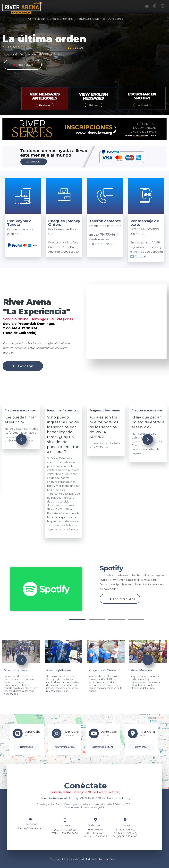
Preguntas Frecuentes (90, 19)
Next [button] (148, 439)
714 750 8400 (68, 830)
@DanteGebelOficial (102, 747)
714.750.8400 (110, 235)
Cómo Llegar (37, 19)
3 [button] (117, 619)
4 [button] (136, 619)
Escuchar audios (124, 599)
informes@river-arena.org (31, 828)
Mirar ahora (25, 65)
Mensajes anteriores (60, 19)
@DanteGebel (26, 747)
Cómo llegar (26, 366)
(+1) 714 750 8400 (68, 833)
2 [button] (97, 619)
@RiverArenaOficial (65, 747)
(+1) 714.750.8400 (101, 244)
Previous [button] (21, 439)
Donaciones (115, 19)
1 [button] (77, 619)
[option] (45, 99)
